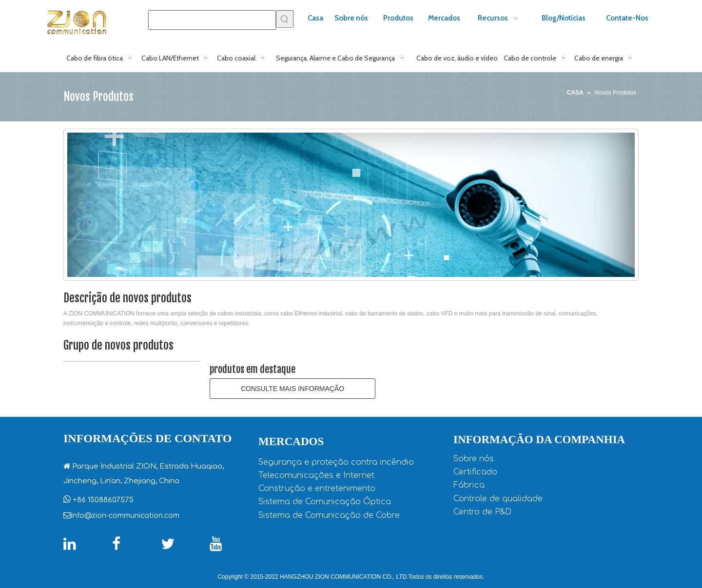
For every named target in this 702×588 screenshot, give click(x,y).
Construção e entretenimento (317, 489)
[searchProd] (212, 20)
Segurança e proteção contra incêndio (336, 462)
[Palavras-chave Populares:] (285, 19)
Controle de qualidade (498, 499)
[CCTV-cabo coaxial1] (351, 205)
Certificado (475, 472)
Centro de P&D (482, 512)
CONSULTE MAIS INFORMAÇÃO (292, 389)
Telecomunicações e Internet (316, 475)
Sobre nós (474, 459)
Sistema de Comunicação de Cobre (329, 515)
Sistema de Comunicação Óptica (325, 502)
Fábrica (469, 485)
